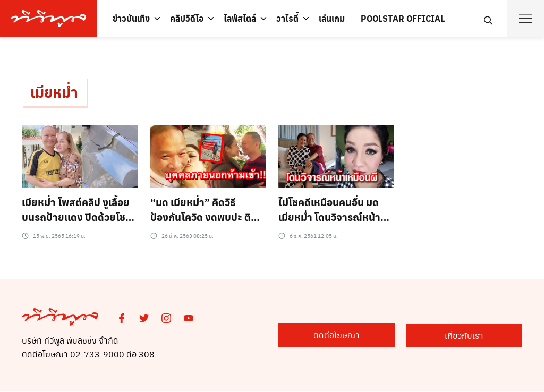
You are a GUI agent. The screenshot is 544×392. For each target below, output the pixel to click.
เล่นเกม (332, 18)
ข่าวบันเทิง (131, 18)
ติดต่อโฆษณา (350, 335)
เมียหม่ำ (55, 92)
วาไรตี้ (287, 18)
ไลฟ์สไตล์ (240, 18)
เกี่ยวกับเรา (469, 335)
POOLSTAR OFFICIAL (403, 18)
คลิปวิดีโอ (187, 18)
